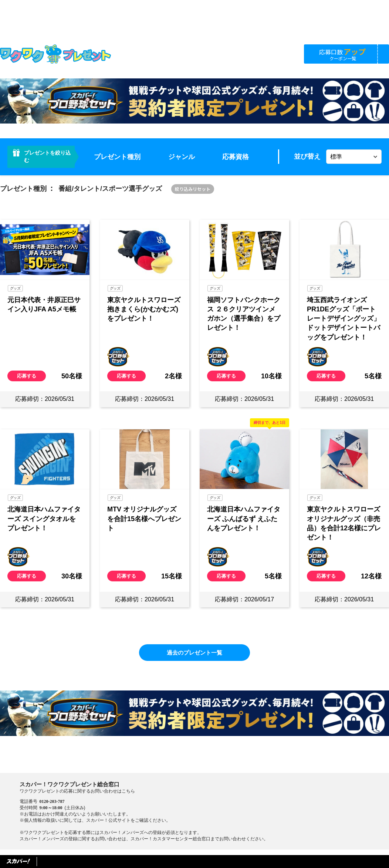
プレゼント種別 (117, 157)
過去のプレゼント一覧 (194, 653)
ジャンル (182, 157)
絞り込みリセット (193, 189)
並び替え (307, 156)
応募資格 (236, 157)
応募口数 (343, 54)
